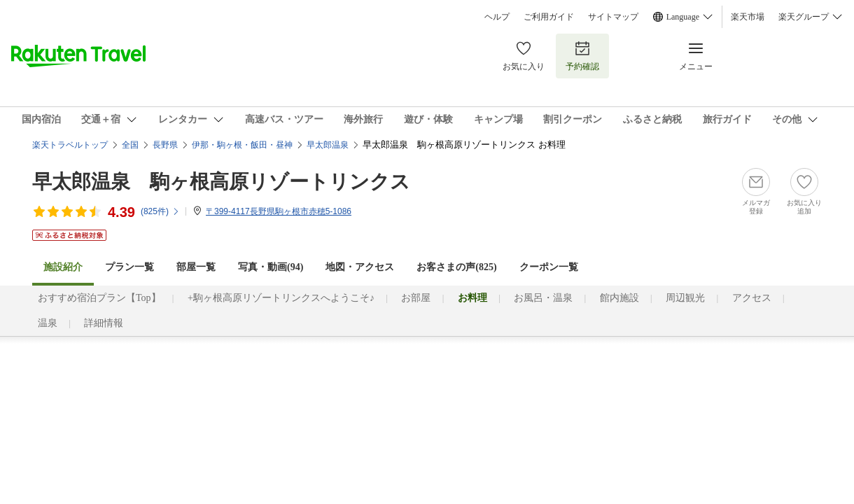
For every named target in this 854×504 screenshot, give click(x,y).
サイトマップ (613, 17)
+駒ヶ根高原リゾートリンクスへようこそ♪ (281, 298)
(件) (160, 211)
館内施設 (619, 298)
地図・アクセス (360, 267)
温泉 (48, 323)
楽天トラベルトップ (70, 145)
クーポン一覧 (549, 267)
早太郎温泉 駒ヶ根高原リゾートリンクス (221, 182)
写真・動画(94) (271, 267)
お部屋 (416, 298)
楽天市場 (748, 17)
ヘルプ (497, 17)
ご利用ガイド (549, 17)
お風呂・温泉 (543, 298)
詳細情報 (104, 323)
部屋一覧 (196, 267)
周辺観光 (685, 298)
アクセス (752, 298)
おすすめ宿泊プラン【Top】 (99, 298)
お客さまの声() (456, 267)
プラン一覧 (129, 267)
